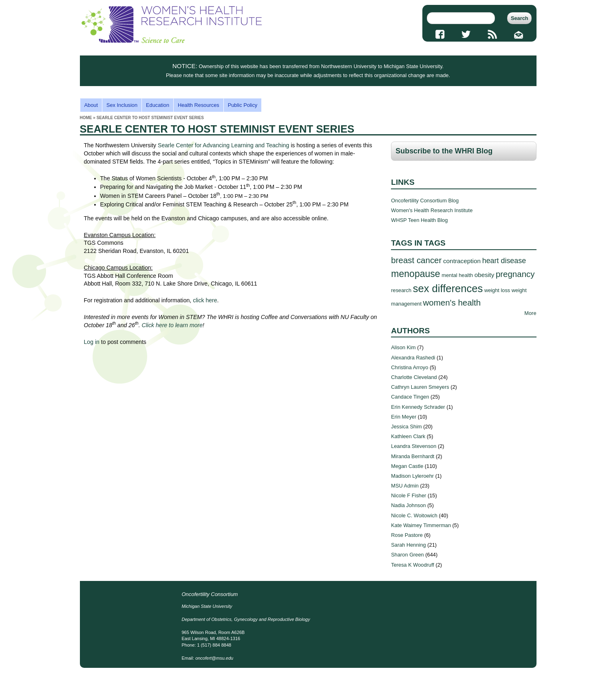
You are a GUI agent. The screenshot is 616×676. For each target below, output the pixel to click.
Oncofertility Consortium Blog (425, 201)
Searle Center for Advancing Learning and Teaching (223, 145)
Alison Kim (403, 347)
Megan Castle (407, 466)
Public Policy (243, 105)
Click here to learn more (172, 325)
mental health (457, 275)
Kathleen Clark (408, 436)
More (530, 313)
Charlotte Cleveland (414, 377)
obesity (485, 275)
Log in (92, 342)
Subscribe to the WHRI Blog (444, 151)
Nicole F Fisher (408, 495)
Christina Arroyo (410, 367)
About (91, 105)
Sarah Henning (408, 545)
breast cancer (416, 260)
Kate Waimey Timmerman (421, 525)
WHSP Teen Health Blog (419, 220)
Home (86, 118)
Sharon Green (407, 555)
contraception (462, 261)
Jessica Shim (406, 427)
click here (205, 300)
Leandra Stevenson (414, 446)
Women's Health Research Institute (432, 210)
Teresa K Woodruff (413, 565)
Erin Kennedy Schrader (418, 407)
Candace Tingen (410, 397)
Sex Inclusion (122, 105)
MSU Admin (405, 486)
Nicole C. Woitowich (414, 515)
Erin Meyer (404, 417)
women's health (452, 303)
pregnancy (515, 274)
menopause (415, 274)
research (401, 290)
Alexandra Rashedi (413, 358)
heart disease (504, 261)
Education (158, 105)
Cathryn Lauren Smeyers (420, 387)
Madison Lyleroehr (412, 476)
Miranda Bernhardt (413, 456)
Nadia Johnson (408, 505)
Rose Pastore (407, 535)
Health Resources (199, 105)
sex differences (448, 288)
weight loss (497, 290)
